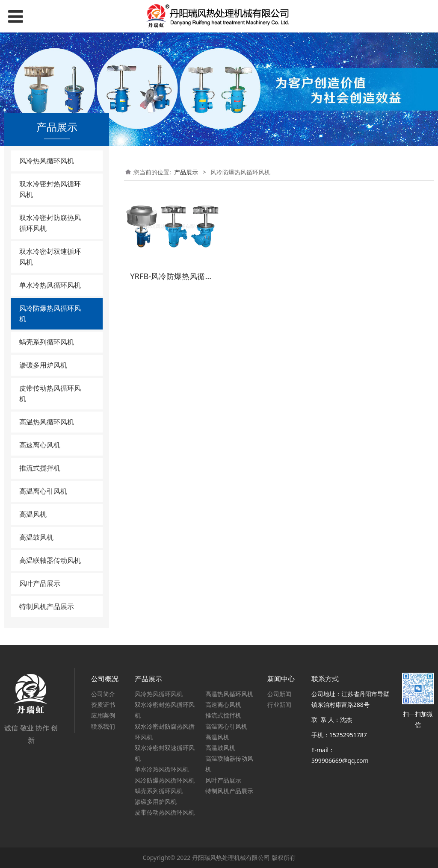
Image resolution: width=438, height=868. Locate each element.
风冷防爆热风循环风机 (50, 313)
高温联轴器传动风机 (50, 560)
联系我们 (103, 726)
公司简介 (103, 694)
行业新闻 (279, 705)
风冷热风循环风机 (47, 161)
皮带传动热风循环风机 (50, 393)
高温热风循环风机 (47, 422)
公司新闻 (279, 694)
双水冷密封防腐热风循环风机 (50, 223)
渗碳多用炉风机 (43, 365)
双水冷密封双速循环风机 (50, 257)
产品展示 (186, 172)
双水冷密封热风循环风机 (50, 189)
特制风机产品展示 (47, 606)
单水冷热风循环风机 (50, 285)
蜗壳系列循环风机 (47, 342)
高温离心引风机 (43, 491)
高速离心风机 (40, 445)
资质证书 (103, 705)
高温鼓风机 (36, 537)
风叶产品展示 (40, 583)
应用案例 (103, 715)
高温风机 (33, 514)
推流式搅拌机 (40, 468)
